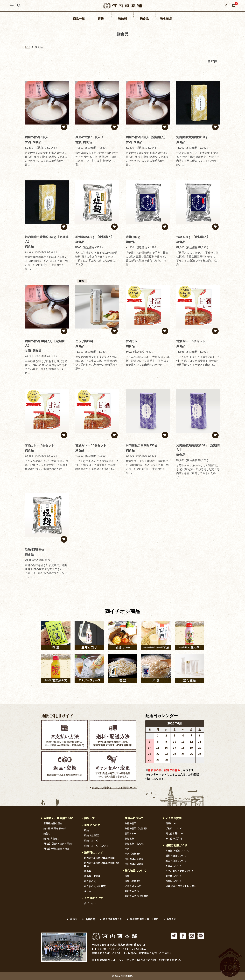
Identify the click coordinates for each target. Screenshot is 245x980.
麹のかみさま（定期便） (138, 896)
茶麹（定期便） (92, 835)
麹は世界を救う (52, 838)
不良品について (174, 866)
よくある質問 (174, 818)
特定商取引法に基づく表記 (144, 920)
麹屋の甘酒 (131, 823)
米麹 (127, 848)
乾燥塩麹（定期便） (136, 843)
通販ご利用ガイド (57, 716)
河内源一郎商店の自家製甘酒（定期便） (102, 865)
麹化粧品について (136, 871)
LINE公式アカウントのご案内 (181, 886)
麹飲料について (94, 853)
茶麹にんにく (91, 841)
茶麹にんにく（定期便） (97, 846)
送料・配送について (176, 856)
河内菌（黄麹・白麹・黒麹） (59, 843)
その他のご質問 (174, 838)
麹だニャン (90, 904)
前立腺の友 (90, 881)
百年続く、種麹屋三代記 (58, 818)
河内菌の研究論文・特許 (56, 848)
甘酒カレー (131, 833)
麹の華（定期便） (94, 876)
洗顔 (127, 876)
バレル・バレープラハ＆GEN (125, 960)
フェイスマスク (133, 886)
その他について (94, 898)
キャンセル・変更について (180, 871)
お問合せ (171, 920)
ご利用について (174, 828)
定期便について (174, 876)
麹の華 (88, 871)
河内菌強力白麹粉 (134, 864)
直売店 (74, 920)
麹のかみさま (132, 891)
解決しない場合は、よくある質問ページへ (115, 788)
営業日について (174, 881)
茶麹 (87, 830)
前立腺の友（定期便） (96, 886)
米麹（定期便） (133, 854)
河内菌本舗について (176, 833)
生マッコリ (90, 891)
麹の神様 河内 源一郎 (55, 828)
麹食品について (134, 818)
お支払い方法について (177, 851)
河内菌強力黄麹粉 (134, 859)
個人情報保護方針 (112, 920)
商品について (173, 823)
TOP (28, 47)
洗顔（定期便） (133, 881)
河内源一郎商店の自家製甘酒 (100, 858)
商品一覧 (90, 818)
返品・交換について (176, 861)
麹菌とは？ (49, 833)
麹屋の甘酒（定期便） (137, 828)
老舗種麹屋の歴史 (53, 823)
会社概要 (90, 920)
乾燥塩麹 (130, 838)
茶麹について (92, 825)
